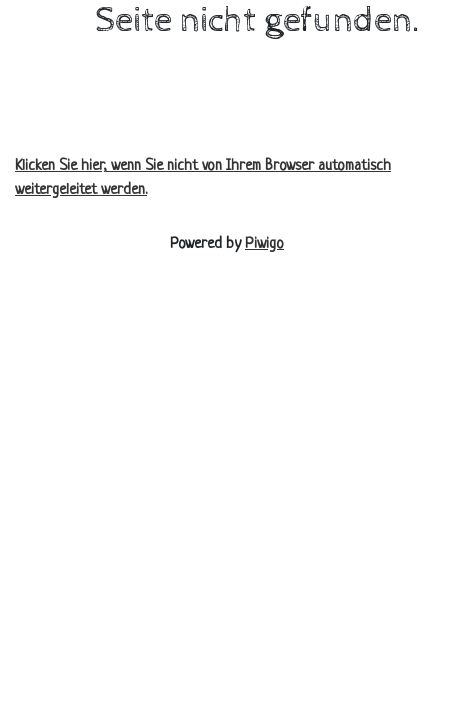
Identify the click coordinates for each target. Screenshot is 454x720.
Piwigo (264, 244)
